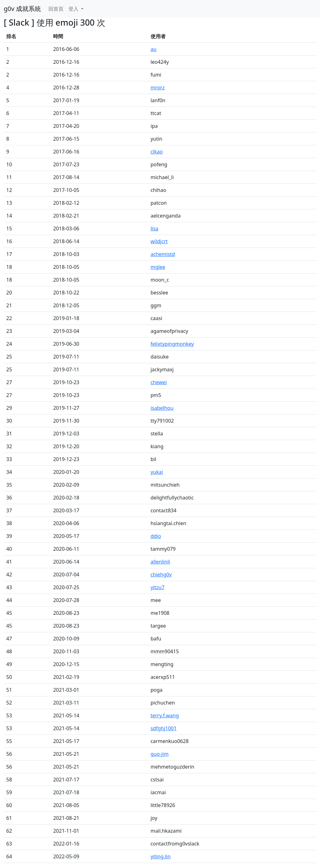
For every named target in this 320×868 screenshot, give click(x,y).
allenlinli (160, 562)
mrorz (158, 88)
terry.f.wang (165, 715)
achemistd (163, 254)
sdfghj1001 (164, 728)
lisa (155, 228)
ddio (156, 536)
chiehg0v (161, 574)
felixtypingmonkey (172, 344)
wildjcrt (159, 241)
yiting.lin (161, 856)
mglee (158, 267)
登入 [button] (74, 9)
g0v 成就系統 (22, 9)
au (154, 49)
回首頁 (56, 9)
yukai (157, 472)
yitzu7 (158, 587)
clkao (157, 152)
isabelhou (162, 408)
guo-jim (160, 754)
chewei (159, 382)
